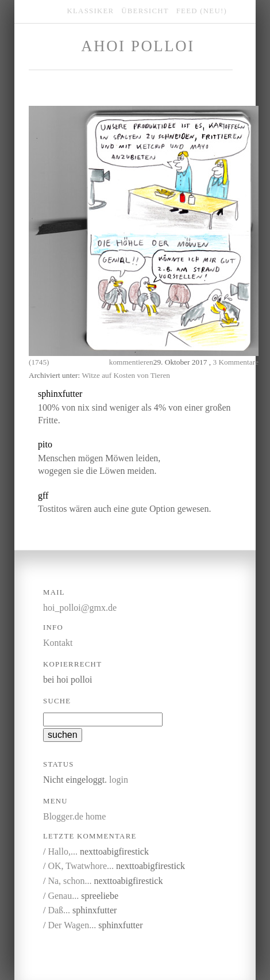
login (119, 780)
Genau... (63, 896)
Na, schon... (70, 881)
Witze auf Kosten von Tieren (126, 375)
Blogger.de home (74, 816)
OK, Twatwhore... (81, 866)
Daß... (59, 910)
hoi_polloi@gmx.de (80, 608)
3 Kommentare (236, 362)
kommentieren (131, 362)
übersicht (145, 11)
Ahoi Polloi (138, 46)
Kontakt (58, 643)
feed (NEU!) (202, 11)
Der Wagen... (72, 925)
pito (45, 444)
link (141, 394)
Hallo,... (63, 851)
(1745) (39, 362)
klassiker (91, 11)
